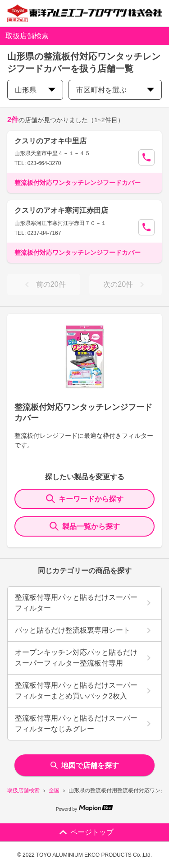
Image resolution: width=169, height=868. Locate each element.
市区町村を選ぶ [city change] (115, 90)
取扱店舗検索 (23, 790)
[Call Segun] (146, 157)
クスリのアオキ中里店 (50, 141)
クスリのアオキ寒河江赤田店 (61, 210)
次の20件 (125, 285)
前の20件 (44, 285)
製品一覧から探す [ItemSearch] (85, 526)
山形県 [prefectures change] (35, 90)
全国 (54, 790)
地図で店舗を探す (85, 765)
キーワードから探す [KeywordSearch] (85, 499)
